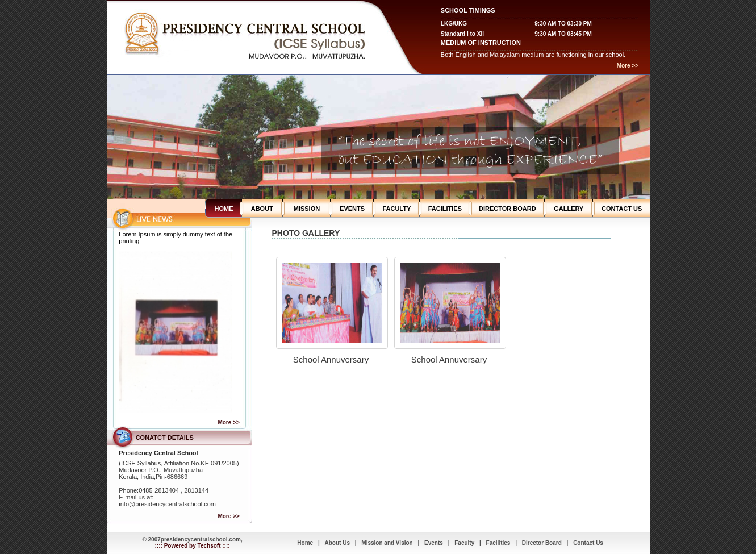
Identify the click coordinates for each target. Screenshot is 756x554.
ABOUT (262, 209)
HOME (224, 209)
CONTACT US (622, 209)
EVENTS (352, 209)
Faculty (464, 543)
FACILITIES (445, 209)
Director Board (542, 543)
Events (434, 543)
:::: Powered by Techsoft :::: (193, 546)
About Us (337, 543)
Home (305, 543)
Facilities (498, 543)
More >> (628, 66)
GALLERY (569, 209)
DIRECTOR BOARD (508, 209)
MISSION (307, 209)
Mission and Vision (387, 543)
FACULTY (396, 209)
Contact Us (588, 543)
